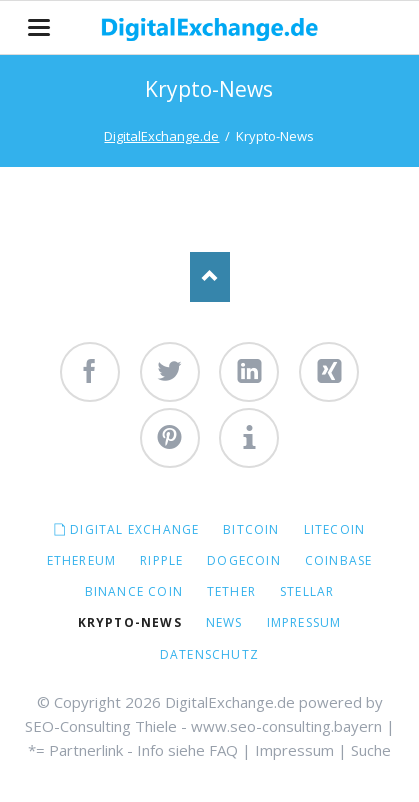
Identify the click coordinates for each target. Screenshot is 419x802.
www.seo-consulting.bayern (286, 726)
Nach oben (210, 277)
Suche (371, 750)
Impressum (294, 750)
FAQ (223, 750)
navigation (39, 27)
